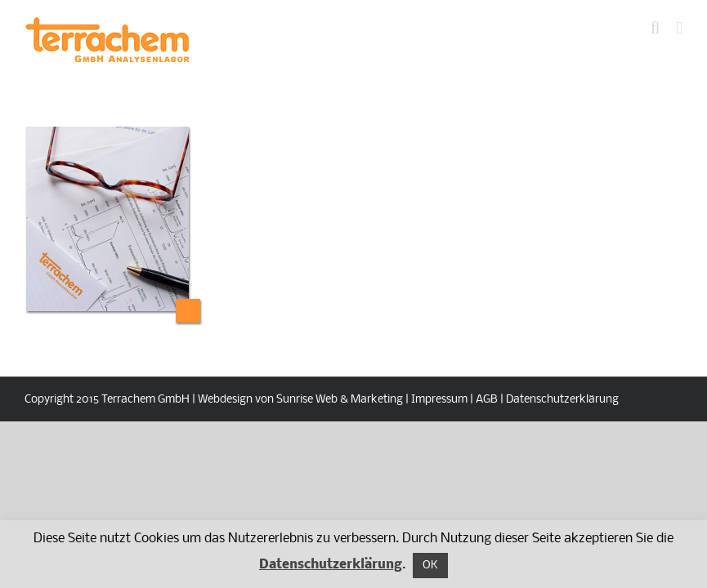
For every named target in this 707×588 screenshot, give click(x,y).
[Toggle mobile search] (656, 28)
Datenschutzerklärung (562, 400)
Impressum (439, 400)
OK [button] (430, 566)
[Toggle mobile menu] (679, 28)
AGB (487, 400)
